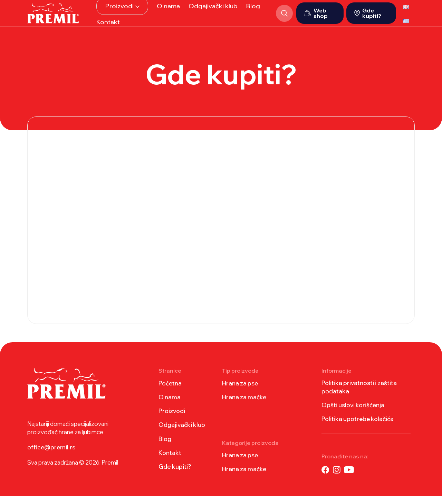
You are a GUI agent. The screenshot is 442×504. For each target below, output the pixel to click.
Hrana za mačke (244, 405)
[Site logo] (53, 16)
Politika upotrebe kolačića (358, 427)
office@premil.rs (51, 455)
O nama (170, 405)
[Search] (283, 17)
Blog (165, 447)
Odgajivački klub (182, 433)
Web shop (316, 17)
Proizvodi (172, 419)
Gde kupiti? (368, 17)
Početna (170, 391)
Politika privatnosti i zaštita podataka (359, 395)
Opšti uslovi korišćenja (353, 413)
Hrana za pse (240, 391)
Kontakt (170, 461)
